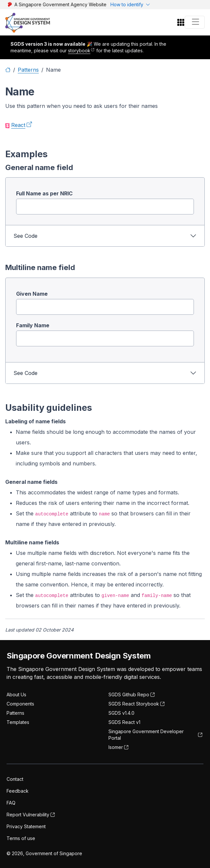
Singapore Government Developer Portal (146, 735)
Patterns (28, 70)
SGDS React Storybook (134, 704)
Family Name (33, 325)
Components (20, 704)
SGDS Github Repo (129, 694)
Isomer (116, 747)
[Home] (8, 70)
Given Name (32, 294)
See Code (25, 236)
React (18, 125)
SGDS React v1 (124, 722)
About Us (16, 694)
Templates (18, 722)
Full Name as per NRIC (44, 193)
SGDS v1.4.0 (121, 713)
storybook (79, 50)
